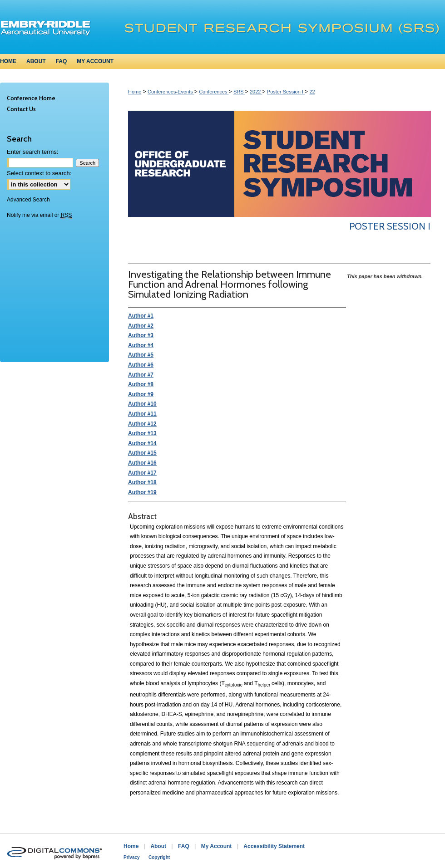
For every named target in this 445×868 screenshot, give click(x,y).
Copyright (159, 857)
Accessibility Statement (274, 846)
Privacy (132, 857)
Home (135, 92)
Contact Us (21, 109)
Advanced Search (28, 200)
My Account (217, 846)
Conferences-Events (171, 92)
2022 (256, 92)
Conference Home (31, 98)
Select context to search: (39, 173)
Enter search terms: (32, 152)
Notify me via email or (39, 215)
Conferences (214, 92)
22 (312, 92)
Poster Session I (286, 92)
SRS (239, 92)
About (158, 846)
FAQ (184, 846)
